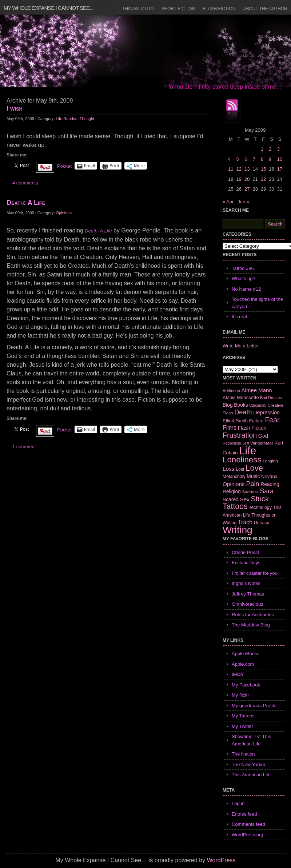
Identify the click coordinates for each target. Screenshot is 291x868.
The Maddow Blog (251, 625)
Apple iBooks (246, 654)
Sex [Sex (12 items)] (245, 499)
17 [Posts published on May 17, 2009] (280, 169)
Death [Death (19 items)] (243, 412)
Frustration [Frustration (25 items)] (240, 435)
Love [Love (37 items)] (254, 468)
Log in (238, 803)
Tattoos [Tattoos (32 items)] (235, 506)
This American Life (251, 775)
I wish (15, 108)
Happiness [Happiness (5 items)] (232, 443)
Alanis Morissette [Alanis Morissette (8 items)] (241, 397)
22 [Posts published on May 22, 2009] (263, 179)
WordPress (221, 860)
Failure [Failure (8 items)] (256, 421)
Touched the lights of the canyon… (257, 303)
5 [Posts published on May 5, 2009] (237, 159)
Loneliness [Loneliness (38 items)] (242, 460)
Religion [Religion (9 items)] (232, 491)
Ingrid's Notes (246, 583)
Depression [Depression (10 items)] (266, 413)
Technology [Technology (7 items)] (260, 507)
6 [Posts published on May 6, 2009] (246, 159)
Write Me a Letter (241, 346)
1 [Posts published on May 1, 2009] (262, 149)
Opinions (64, 213)
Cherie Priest (245, 552)
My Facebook (246, 685)
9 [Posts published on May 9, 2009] (270, 159)
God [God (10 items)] (263, 436)
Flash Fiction (219, 9)
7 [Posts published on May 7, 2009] (254, 159)
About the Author (265, 9)
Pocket (64, 166)
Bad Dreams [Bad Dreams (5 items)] (271, 398)
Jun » (243, 202)
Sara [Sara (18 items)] (267, 491)
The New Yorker (249, 765)
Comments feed (248, 824)
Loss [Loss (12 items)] (229, 469)
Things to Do (138, 9)
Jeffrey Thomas (248, 594)
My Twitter (242, 726)
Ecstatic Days (246, 563)
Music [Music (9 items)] (253, 476)
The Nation (243, 754)
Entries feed (244, 814)
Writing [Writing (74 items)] (238, 530)
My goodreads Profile (254, 706)
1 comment (24, 447)
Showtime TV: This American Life (251, 740)
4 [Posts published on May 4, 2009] (229, 159)
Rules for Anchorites (253, 615)
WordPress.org (247, 835)
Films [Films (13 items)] (230, 428)
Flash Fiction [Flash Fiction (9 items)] (252, 428)
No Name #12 (246, 289)
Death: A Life (26, 203)
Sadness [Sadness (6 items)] (250, 492)
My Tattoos (243, 716)
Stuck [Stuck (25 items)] (260, 499)
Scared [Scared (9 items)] (231, 499)
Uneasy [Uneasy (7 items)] (262, 523)
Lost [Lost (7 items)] (240, 469)
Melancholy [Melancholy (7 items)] (234, 477)
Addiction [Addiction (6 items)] (231, 391)
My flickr (240, 695)
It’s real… (242, 317)
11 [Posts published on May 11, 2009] (231, 169)
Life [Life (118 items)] (248, 451)
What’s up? (244, 278)
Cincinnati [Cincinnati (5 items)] (258, 405)
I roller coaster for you (255, 573)
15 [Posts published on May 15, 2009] (263, 169)
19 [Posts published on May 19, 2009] (239, 179)
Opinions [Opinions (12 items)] (234, 484)
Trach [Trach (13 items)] (245, 522)
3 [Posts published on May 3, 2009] (278, 149)
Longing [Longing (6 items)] (270, 461)
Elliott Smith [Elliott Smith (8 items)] (235, 421)
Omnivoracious (248, 604)
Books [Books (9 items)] (241, 405)
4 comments (25, 183)
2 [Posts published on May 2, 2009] (270, 149)
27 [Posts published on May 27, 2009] (247, 189)
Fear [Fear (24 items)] (272, 420)
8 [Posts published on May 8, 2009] (262, 159)
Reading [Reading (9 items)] (270, 484)
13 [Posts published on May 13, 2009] (247, 169)
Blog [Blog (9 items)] (228, 405)
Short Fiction (178, 9)
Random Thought (79, 119)
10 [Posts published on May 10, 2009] (280, 159)
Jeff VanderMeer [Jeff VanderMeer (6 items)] (258, 443)
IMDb (237, 674)
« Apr (228, 202)
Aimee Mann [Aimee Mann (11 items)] (257, 390)
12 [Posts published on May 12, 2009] (239, 169)
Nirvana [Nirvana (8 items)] (269, 476)
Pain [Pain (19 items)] (252, 484)
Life (59, 119)
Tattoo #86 (243, 268)
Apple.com (243, 664)
